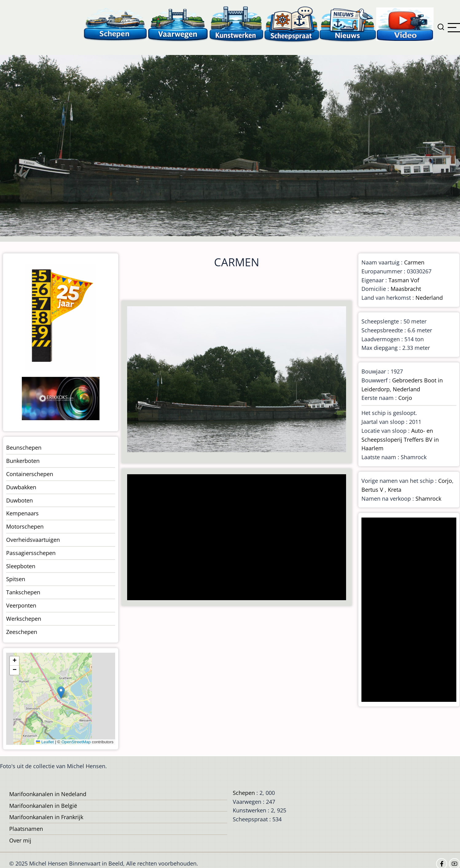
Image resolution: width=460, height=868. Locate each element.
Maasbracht (406, 289)
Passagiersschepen (31, 553)
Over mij (20, 840)
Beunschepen (24, 448)
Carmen (414, 262)
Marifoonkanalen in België (43, 806)
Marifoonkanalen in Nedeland (48, 794)
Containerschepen (30, 474)
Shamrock (428, 499)
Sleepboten (21, 566)
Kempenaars (22, 513)
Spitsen (16, 579)
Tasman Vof (404, 280)
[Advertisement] (234, 538)
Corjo (405, 398)
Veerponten (21, 605)
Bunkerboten (23, 461)
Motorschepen (25, 526)
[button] (61, 692)
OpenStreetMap (76, 742)
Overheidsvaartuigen (33, 540)
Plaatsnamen (26, 829)
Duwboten (19, 500)
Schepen (244, 793)
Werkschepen (24, 619)
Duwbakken (21, 487)
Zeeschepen (22, 632)
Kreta (395, 490)
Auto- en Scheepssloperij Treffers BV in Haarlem (400, 440)
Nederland (429, 298)
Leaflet (45, 742)
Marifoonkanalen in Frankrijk (46, 817)
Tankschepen (23, 592)
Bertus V (372, 490)
